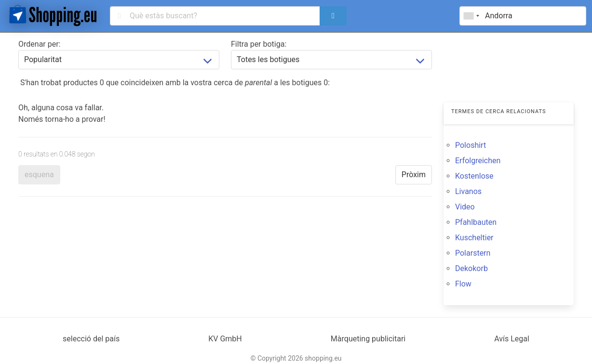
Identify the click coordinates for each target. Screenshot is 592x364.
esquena (39, 175)
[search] (333, 16)
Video (465, 207)
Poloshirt (471, 145)
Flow (463, 284)
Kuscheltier (474, 238)
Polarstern (473, 253)
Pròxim (414, 175)
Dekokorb (471, 268)
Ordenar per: (39, 44)
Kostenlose (474, 176)
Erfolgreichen (478, 161)
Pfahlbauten (476, 222)
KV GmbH (225, 339)
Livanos (468, 191)
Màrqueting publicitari (368, 339)
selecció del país (91, 339)
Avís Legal (512, 339)
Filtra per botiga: (259, 44)
